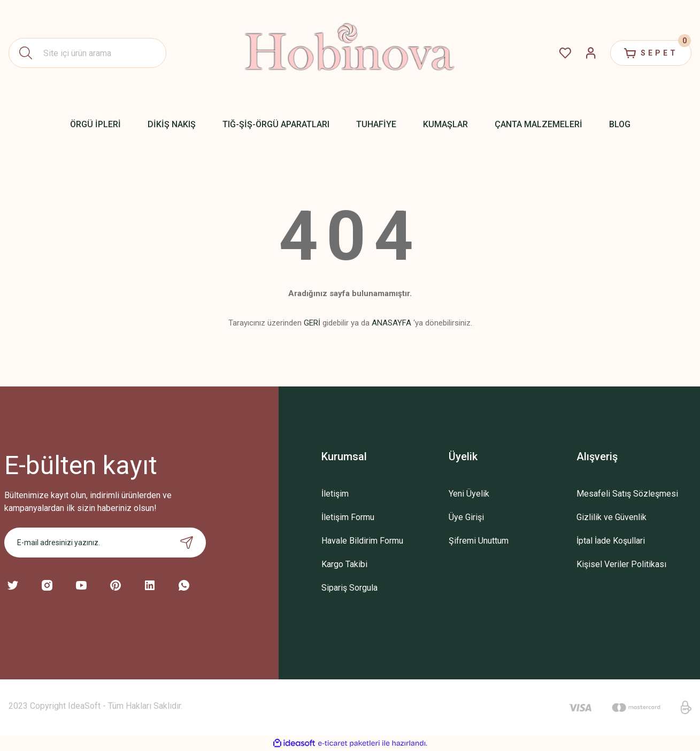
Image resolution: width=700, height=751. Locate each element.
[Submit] (187, 543)
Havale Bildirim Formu (362, 541)
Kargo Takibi (344, 564)
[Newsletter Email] (105, 543)
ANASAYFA (391, 323)
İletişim (335, 494)
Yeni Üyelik (469, 494)
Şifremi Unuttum (479, 541)
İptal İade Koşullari (611, 541)
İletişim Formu (348, 517)
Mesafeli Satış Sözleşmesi (627, 494)
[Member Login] (591, 53)
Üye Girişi (466, 517)
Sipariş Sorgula (349, 588)
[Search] (87, 53)
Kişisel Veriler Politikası (621, 564)
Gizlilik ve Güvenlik (611, 517)
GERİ (312, 323)
